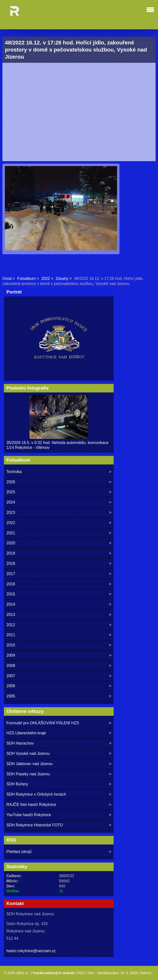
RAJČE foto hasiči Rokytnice (31, 805)
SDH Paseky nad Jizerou (28, 774)
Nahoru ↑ (147, 973)
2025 (11, 492)
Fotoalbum (27, 279)
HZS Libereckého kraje (26, 733)
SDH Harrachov (20, 743)
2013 (11, 615)
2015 (11, 594)
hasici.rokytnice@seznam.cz (31, 951)
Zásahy (62, 279)
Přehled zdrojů (19, 852)
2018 (11, 564)
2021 (11, 533)
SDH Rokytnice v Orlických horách (36, 794)
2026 (11, 482)
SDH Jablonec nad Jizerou (29, 764)
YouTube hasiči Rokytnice (29, 815)
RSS (81, 973)
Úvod (7, 279)
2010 (11, 645)
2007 (11, 676)
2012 (11, 625)
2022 (46, 279)
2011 (11, 635)
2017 (11, 574)
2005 (11, 696)
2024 (11, 502)
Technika (14, 472)
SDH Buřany (17, 784)
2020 (11, 543)
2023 (11, 512)
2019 (11, 553)
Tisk (90, 973)
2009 (11, 655)
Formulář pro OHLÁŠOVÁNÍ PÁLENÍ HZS (43, 723)
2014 (11, 604)
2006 (11, 686)
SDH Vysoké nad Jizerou (28, 753)
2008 (11, 666)
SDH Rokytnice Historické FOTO (35, 825)
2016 (11, 584)
